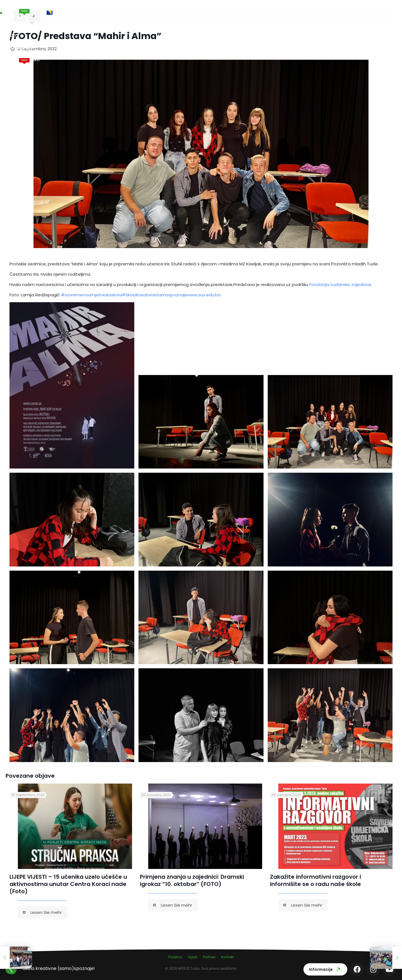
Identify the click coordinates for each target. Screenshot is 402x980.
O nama (106, 13)
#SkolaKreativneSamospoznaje (155, 295)
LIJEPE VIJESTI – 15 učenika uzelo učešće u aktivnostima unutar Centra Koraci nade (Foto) (68, 884)
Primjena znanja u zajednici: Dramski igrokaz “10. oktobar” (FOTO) (192, 880)
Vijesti (79, 9)
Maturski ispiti (291, 9)
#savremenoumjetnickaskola (91, 295)
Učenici (138, 13)
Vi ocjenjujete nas (248, 12)
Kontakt (324, 12)
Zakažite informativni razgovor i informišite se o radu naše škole (315, 880)
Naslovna (54, 12)
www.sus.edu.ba (204, 295)
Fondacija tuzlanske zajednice (340, 284)
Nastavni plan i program (189, 13)
